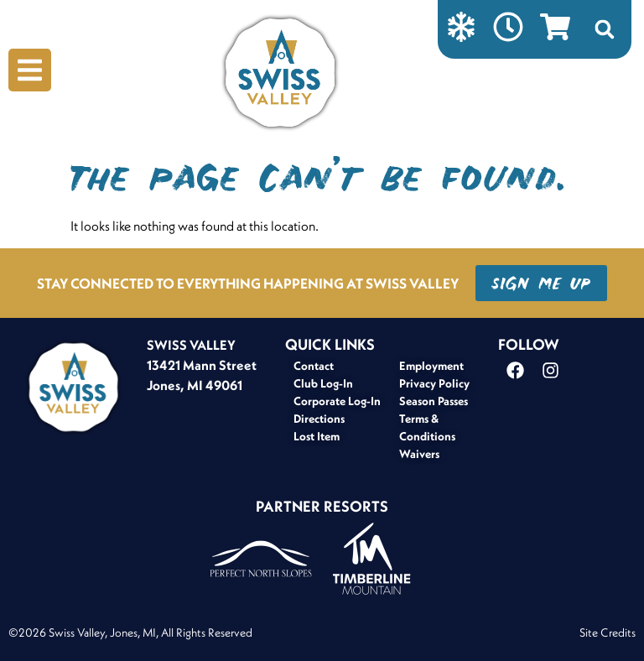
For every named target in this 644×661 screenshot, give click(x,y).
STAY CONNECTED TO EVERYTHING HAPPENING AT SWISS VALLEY (248, 283)
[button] (605, 29)
